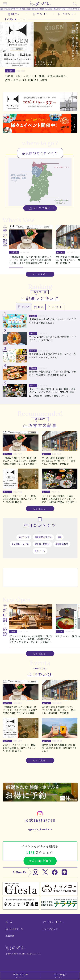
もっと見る (39, 274)
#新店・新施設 (42, 544)
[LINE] (64, 872)
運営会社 (10, 936)
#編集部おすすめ (43, 537)
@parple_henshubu (40, 829)
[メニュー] (5, 4)
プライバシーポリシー (53, 922)
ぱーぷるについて (14, 929)
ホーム (9, 922)
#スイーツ (40, 551)
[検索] (75, 4)
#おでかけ (24, 537)
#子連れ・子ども (20, 544)
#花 (60, 537)
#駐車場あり (62, 544)
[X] (45, 872)
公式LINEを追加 (40, 861)
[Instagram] (36, 872)
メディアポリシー (51, 929)
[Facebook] (55, 872)
